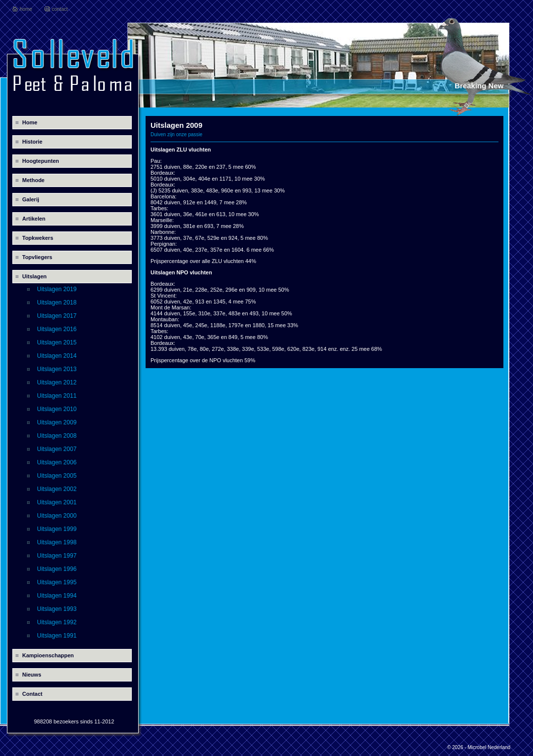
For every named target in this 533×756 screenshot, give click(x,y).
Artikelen (34, 219)
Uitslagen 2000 (57, 516)
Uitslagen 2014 (57, 356)
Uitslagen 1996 (57, 569)
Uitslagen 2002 (57, 489)
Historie (32, 142)
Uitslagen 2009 (57, 422)
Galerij (31, 199)
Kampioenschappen (48, 655)
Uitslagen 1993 (57, 609)
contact (60, 9)
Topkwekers (38, 238)
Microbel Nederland (489, 747)
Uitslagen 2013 (57, 369)
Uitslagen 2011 (57, 396)
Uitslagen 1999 (57, 529)
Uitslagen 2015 (57, 342)
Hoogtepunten (41, 161)
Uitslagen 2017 (57, 316)
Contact (32, 694)
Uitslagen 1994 (57, 596)
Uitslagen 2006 (57, 462)
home (26, 9)
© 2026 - (457, 747)
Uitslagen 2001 (57, 502)
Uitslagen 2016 (57, 329)
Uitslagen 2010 (57, 409)
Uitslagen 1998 (57, 542)
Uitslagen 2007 (57, 449)
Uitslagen (35, 276)
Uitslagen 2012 (57, 382)
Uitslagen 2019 (57, 289)
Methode (33, 180)
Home (30, 122)
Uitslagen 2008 (57, 436)
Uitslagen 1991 (57, 636)
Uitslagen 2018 (57, 302)
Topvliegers (37, 257)
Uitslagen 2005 (57, 476)
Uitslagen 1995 (57, 582)
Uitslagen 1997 (57, 556)
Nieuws (32, 675)
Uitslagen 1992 (57, 622)
